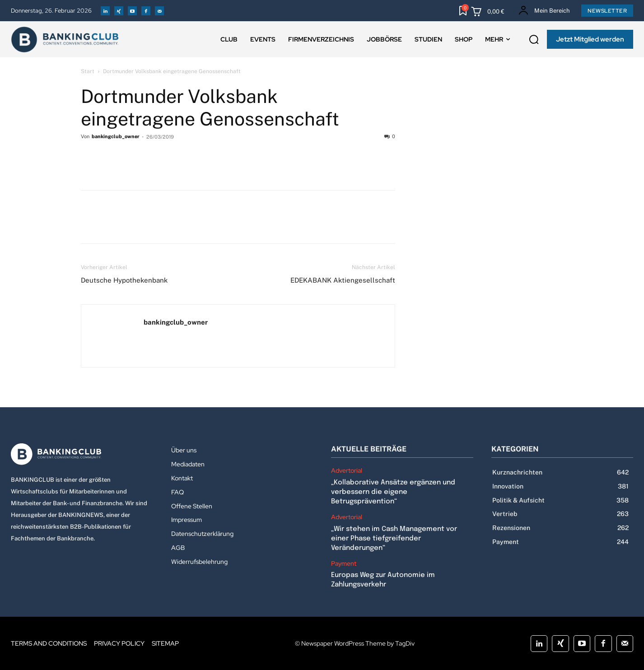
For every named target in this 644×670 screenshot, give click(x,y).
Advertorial (347, 471)
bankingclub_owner (116, 136)
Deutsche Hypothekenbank (124, 280)
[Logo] (82, 454)
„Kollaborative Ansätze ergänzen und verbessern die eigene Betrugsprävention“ (393, 492)
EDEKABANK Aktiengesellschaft (343, 280)
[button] (534, 40)
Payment (344, 564)
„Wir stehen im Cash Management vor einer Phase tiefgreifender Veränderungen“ (394, 539)
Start (88, 71)
